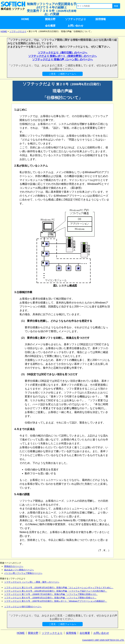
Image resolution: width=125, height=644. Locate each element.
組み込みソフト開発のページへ (19, 570)
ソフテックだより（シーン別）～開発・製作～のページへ (32, 582)
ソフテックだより (76, 19)
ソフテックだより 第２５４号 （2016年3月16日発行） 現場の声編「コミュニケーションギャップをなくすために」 (59, 588)
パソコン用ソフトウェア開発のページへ (23, 573)
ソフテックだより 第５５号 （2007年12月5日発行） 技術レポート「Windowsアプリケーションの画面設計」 (56, 601)
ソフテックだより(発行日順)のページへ (23, 607)
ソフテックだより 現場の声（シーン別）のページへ (62, 59)
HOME (25, 19)
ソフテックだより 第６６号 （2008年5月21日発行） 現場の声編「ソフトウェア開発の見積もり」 (50, 598)
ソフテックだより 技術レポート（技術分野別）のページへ (62, 56)
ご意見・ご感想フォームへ (62, 74)
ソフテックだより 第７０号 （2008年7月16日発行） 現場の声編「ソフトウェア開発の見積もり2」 (51, 594)
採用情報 (101, 19)
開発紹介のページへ (14, 566)
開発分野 (50, 19)
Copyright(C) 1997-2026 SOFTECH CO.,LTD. (103, 640)
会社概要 (50, 26)
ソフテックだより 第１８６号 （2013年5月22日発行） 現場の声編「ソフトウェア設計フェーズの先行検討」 (56, 591)
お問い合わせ (76, 26)
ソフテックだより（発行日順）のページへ (62, 53)
